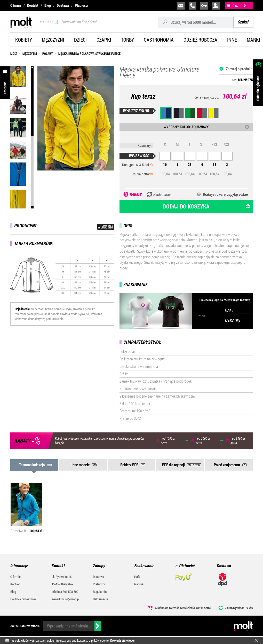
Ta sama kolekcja (32, 465)
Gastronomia (159, 40)
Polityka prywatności (24, 599)
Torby (127, 40)
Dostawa (63, 5)
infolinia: (193, 6)
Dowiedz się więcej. (123, 640)
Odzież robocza (200, 40)
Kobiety (24, 40)
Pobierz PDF (129, 465)
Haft (137, 577)
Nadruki (139, 584)
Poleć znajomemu (227, 465)
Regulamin (100, 592)
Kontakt (33, 5)
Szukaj (243, 22)
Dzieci (80, 40)
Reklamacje (101, 599)
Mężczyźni (53, 40)
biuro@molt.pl (181, 6)
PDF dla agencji (173, 465)
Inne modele (81, 465)
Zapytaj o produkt (239, 69)
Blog (48, 5)
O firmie (16, 5)
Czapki (104, 40)
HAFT (229, 310)
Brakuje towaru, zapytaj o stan (225, 194)
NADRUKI (232, 321)
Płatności (81, 5)
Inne (232, 40)
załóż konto (216, 6)
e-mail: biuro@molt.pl (66, 599)
